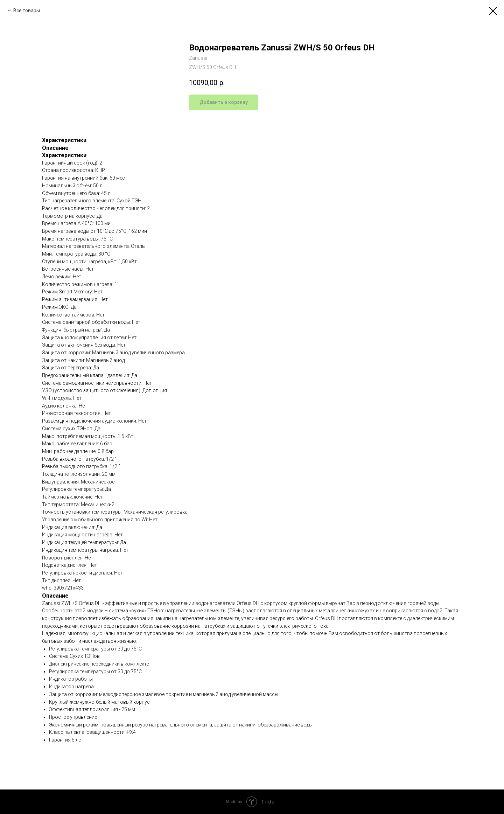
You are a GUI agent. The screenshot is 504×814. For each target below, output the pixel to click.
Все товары (27, 11)
